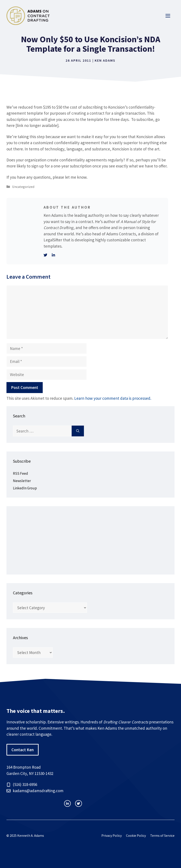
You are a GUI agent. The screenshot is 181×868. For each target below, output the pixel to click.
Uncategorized (23, 187)
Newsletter (22, 481)
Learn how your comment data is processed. (113, 398)
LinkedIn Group (25, 488)
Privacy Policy (112, 835)
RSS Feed (20, 473)
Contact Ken (23, 750)
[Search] (78, 431)
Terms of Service (162, 835)
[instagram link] (67, 803)
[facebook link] (78, 803)
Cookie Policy (136, 835)
